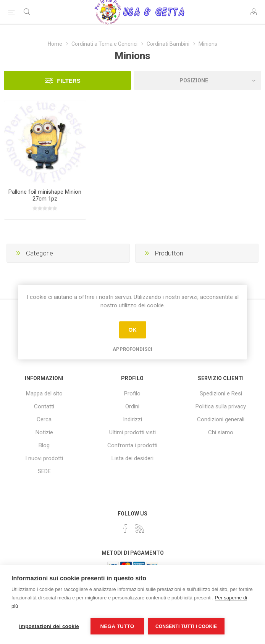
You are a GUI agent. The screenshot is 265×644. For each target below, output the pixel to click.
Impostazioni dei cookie (49, 626)
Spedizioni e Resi (221, 393)
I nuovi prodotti (44, 458)
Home (55, 44)
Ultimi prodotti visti (132, 432)
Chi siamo (221, 432)
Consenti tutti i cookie (186, 626)
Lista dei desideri (132, 458)
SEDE (44, 471)
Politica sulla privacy (221, 406)
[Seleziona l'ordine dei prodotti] (198, 80)
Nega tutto (117, 626)
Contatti (44, 406)
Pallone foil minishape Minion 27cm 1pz (45, 195)
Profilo (132, 393)
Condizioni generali (221, 419)
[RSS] (140, 528)
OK (133, 330)
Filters (69, 81)
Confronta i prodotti (132, 445)
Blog (44, 445)
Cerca (44, 419)
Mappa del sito (44, 393)
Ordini (132, 406)
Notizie (44, 432)
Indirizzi (132, 419)
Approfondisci (132, 349)
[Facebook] (125, 528)
